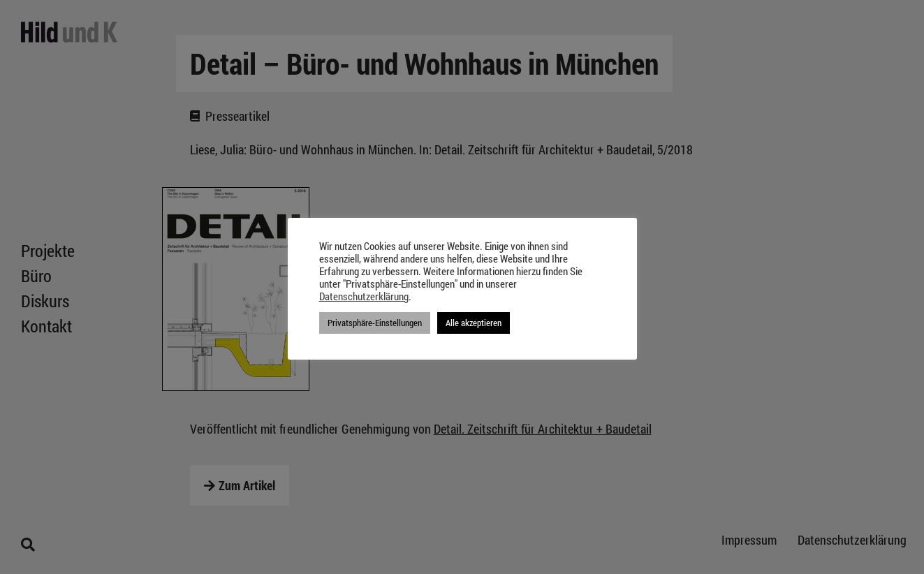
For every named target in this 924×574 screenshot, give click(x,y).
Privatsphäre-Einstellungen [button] (375, 323)
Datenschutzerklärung (364, 297)
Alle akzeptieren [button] (474, 323)
